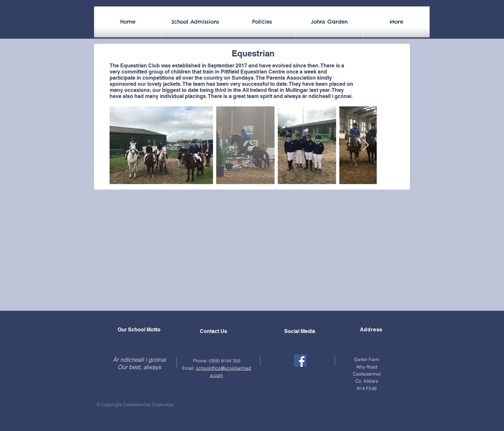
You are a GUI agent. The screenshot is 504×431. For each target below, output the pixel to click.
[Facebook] (300, 361)
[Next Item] (366, 145)
